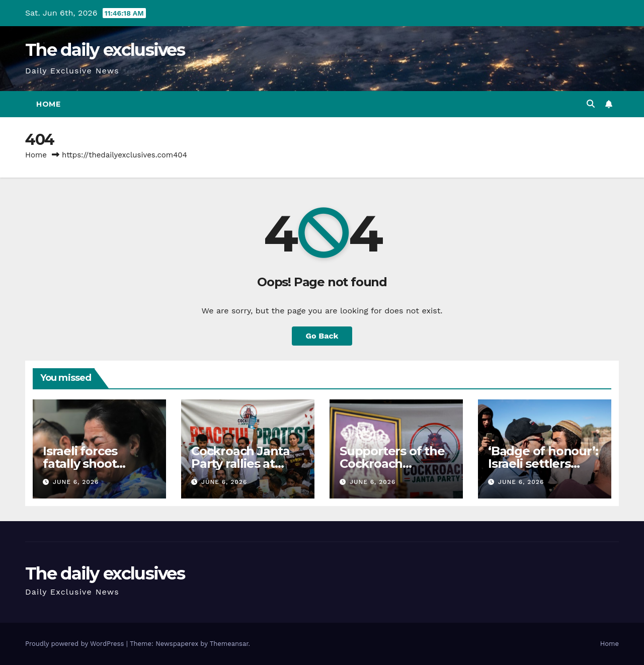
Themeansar (229, 644)
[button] (591, 104)
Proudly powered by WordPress (76, 644)
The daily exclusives (105, 50)
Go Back (322, 336)
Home (48, 104)
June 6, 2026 (76, 482)
